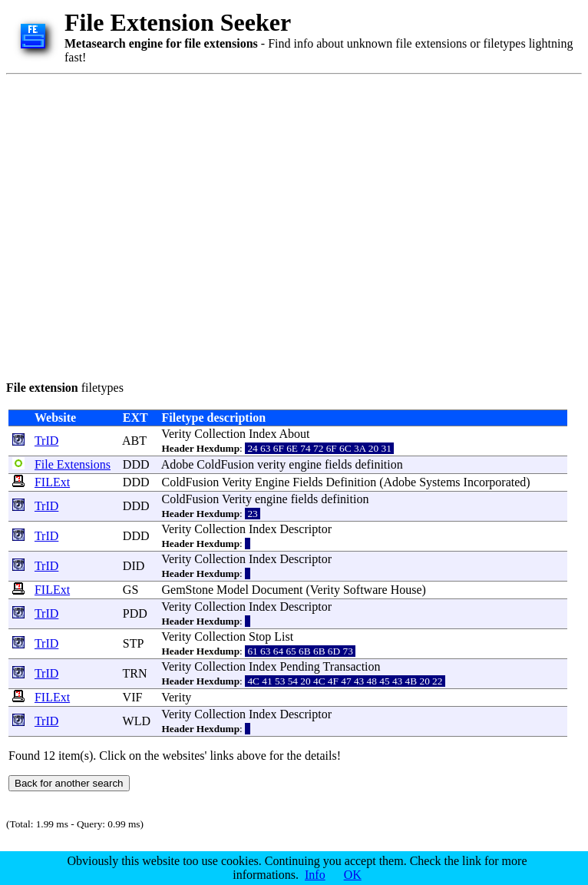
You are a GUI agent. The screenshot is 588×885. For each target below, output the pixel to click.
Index (263, 434)
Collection (220, 434)
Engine (272, 482)
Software (365, 590)
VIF (133, 697)
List (284, 636)
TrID (46, 441)
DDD (136, 464)
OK (353, 875)
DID (134, 566)
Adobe (178, 464)
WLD (137, 721)
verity (271, 464)
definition (379, 464)
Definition (351, 482)
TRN (135, 673)
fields (339, 464)
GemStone (188, 590)
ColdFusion (225, 464)
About (295, 434)
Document (277, 590)
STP (133, 643)
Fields (307, 482)
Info (315, 875)
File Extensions (73, 464)
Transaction (352, 666)
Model (233, 590)
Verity (176, 434)
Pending (299, 666)
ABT (134, 441)
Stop (260, 636)
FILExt (52, 482)
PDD (135, 613)
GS (130, 590)
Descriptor (306, 529)
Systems (439, 482)
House (406, 590)
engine (305, 464)
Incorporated (495, 482)
